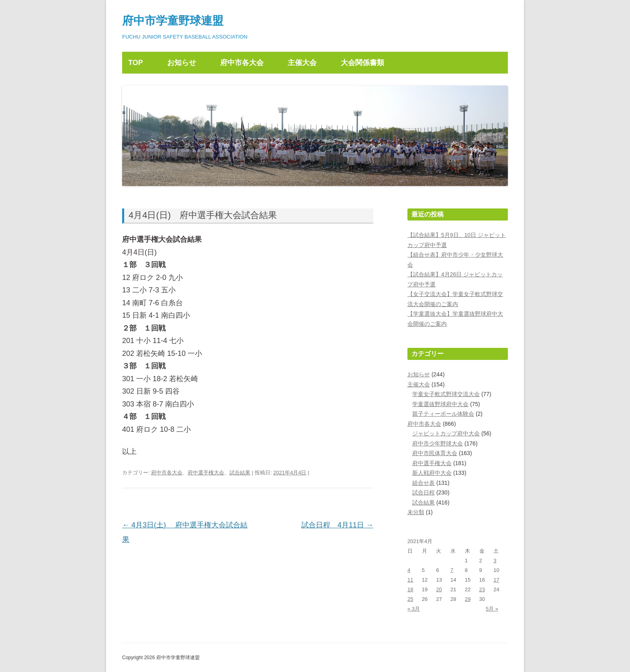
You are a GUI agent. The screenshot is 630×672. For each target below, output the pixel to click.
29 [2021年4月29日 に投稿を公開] (468, 599)
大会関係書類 (362, 63)
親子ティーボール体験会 (443, 414)
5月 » (492, 609)
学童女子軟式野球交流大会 (446, 394)
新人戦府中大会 (432, 473)
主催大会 (302, 63)
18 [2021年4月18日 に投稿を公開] (410, 589)
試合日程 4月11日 (337, 525)
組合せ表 (423, 483)
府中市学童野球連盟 (173, 21)
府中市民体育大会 (435, 453)
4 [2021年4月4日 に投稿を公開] (409, 570)
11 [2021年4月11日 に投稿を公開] (410, 580)
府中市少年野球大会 (438, 443)
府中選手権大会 (206, 473)
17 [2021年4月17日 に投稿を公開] (496, 580)
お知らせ (182, 63)
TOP (136, 63)
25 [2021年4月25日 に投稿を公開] (410, 599)
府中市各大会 (242, 63)
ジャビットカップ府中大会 (446, 433)
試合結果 (240, 473)
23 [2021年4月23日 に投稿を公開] (482, 589)
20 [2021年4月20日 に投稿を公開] (439, 589)
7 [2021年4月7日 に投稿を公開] (452, 570)
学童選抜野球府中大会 (440, 404)
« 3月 (414, 609)
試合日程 (423, 492)
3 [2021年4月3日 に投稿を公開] (495, 561)
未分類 (416, 512)
